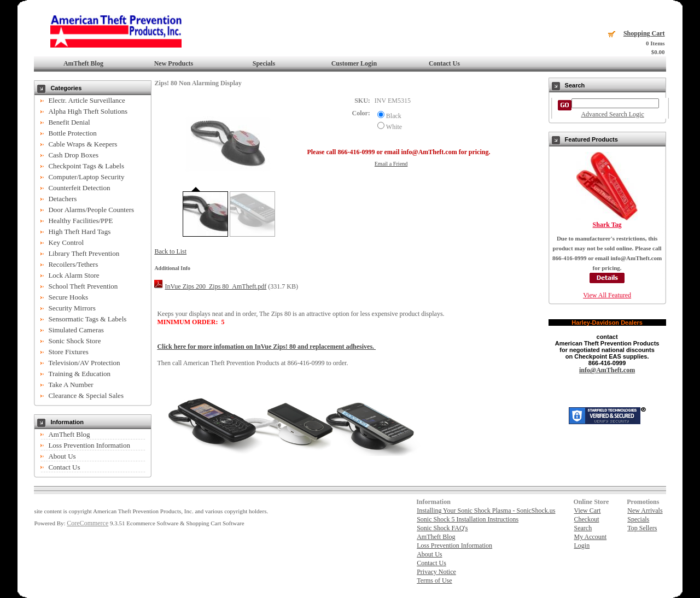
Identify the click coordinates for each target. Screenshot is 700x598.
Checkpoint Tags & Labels (86, 166)
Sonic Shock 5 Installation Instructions (468, 519)
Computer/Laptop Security (86, 177)
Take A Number (71, 385)
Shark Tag (607, 225)
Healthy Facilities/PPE (80, 221)
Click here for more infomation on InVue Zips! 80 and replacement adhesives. (266, 347)
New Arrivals (645, 511)
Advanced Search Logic (612, 114)
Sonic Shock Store (74, 341)
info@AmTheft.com (607, 370)
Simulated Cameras (76, 330)
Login (582, 546)
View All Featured (607, 295)
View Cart (587, 511)
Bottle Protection (72, 133)
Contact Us (444, 63)
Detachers (62, 199)
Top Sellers (642, 528)
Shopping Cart (644, 33)
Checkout (586, 519)
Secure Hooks (68, 297)
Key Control (66, 242)
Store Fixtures (68, 352)
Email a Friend (391, 164)
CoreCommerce (87, 523)
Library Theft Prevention (84, 253)
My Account (590, 537)
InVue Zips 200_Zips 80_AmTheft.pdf (215, 286)
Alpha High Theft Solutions (88, 111)
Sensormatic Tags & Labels (87, 319)
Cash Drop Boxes (73, 155)
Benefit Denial (69, 122)
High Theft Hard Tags (79, 231)
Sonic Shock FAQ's (442, 528)
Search (583, 528)
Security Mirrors (72, 308)
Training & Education (79, 374)
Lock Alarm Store (74, 275)
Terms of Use (434, 581)
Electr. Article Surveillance (86, 100)
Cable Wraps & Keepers (83, 144)
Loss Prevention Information (89, 445)
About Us (62, 456)
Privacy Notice (436, 572)
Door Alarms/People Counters (91, 210)
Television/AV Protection (84, 363)
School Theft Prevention (83, 286)
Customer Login (354, 63)
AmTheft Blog (83, 63)
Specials (264, 63)
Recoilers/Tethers (73, 264)
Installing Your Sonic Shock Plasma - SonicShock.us (486, 511)
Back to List (170, 251)
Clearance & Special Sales (86, 395)
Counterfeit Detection (79, 188)
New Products (174, 63)
